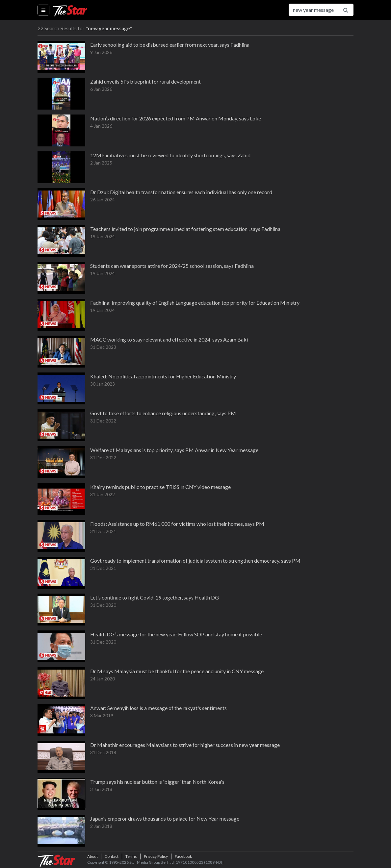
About (92, 856)
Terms (131, 856)
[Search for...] (313, 10)
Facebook (183, 856)
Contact (112, 856)
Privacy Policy (156, 856)
